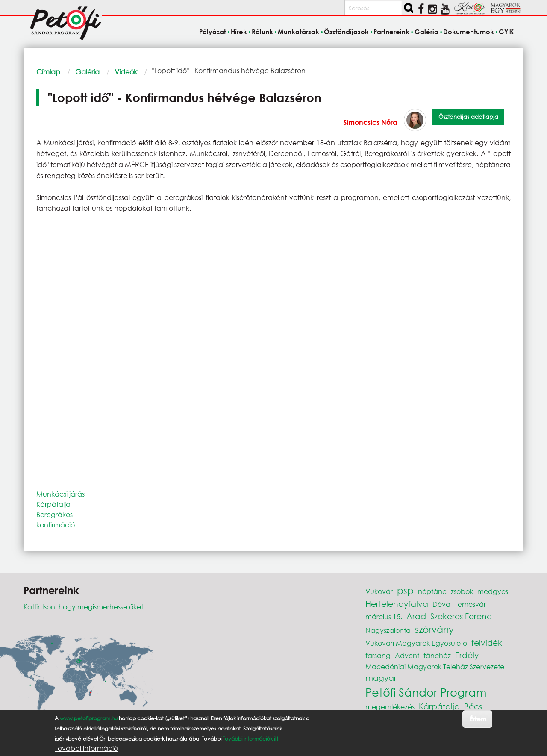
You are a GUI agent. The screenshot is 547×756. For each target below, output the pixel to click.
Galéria (87, 72)
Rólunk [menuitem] (262, 32)
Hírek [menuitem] (239, 32)
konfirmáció (56, 525)
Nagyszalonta (388, 630)
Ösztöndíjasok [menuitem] (346, 32)
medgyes (493, 591)
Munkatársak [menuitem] (298, 32)
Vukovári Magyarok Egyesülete (416, 643)
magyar (381, 678)
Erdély (467, 655)
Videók (126, 72)
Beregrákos (54, 514)
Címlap (48, 72)
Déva (441, 604)
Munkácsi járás (60, 494)
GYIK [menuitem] (506, 32)
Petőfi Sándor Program (426, 692)
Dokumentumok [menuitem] (469, 32)
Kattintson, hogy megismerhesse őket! (84, 607)
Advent (407, 655)
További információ (86, 748)
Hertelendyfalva (397, 604)
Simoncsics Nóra (370, 122)
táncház (437, 655)
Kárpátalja (53, 504)
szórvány (434, 629)
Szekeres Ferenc (461, 616)
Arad (416, 616)
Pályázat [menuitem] (213, 32)
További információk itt (250, 739)
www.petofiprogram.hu (89, 718)
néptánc (432, 591)
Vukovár (379, 591)
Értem (478, 719)
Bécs (473, 706)
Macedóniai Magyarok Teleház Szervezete (435, 666)
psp (405, 590)
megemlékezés (390, 707)
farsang (378, 655)
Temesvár (470, 604)
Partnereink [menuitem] (391, 32)
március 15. (384, 616)
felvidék (487, 643)
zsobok (462, 591)
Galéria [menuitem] (426, 32)
